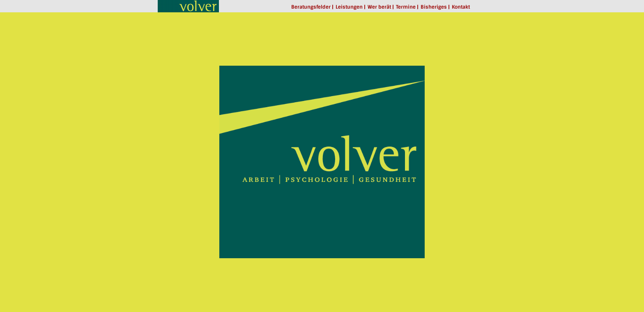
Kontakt (461, 7)
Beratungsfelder (311, 7)
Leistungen (349, 7)
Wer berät (379, 7)
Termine (406, 7)
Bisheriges (434, 7)
